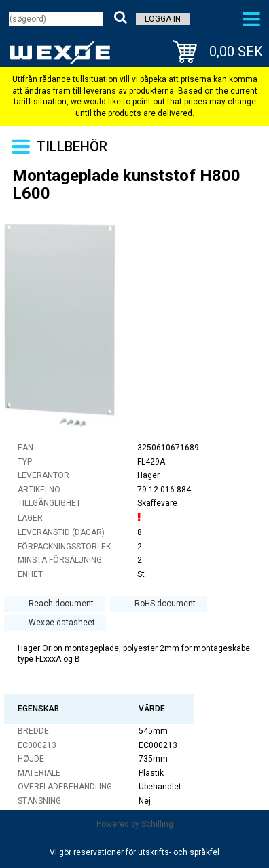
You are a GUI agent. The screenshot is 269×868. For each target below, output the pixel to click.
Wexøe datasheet (62, 623)
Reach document (61, 604)
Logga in (163, 19)
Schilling (157, 824)
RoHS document (165, 604)
